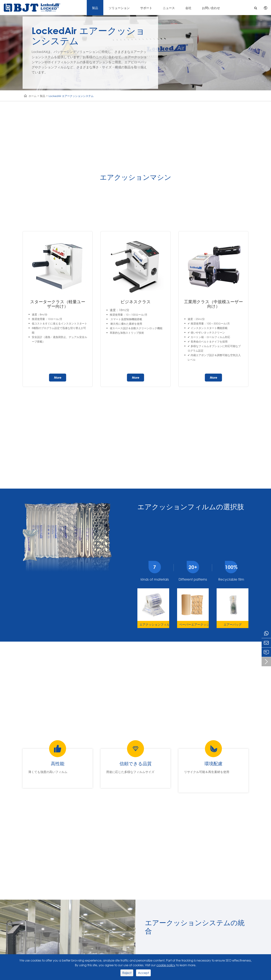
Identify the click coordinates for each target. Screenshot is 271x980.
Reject (127, 973)
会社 (188, 8)
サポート (146, 8)
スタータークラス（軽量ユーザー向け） (58, 304)
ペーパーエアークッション (194, 624)
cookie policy (166, 965)
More (58, 377)
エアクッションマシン (135, 177)
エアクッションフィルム (154, 624)
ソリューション (119, 8)
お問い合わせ (211, 8)
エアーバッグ (233, 624)
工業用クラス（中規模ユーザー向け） (214, 304)
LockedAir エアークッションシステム (71, 96)
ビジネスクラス (136, 302)
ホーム (33, 96)
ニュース (169, 8)
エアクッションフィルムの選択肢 (191, 507)
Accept (143, 973)
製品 (95, 8)
